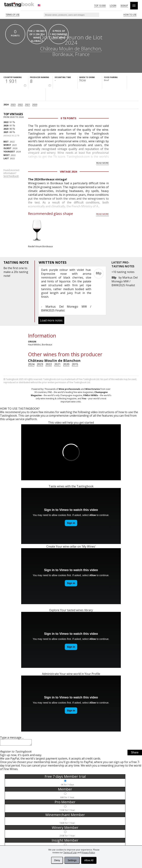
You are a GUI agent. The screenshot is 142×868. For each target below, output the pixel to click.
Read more (103, 163)
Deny (57, 860)
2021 (27, 104)
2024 (6, 104)
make (7, 272)
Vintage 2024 (68, 172)
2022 (20, 104)
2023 (13, 104)
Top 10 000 (100, 6)
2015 (75, 364)
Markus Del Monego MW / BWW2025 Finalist (125, 281)
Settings (72, 860)
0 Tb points (68, 118)
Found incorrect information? (11, 173)
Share (135, 753)
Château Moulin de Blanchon (71, 49)
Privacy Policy (88, 853)
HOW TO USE (130, 15)
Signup (124, 6)
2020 (35, 104)
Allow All (89, 860)
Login (113, 6)
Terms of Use (70, 853)
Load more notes (51, 320)
